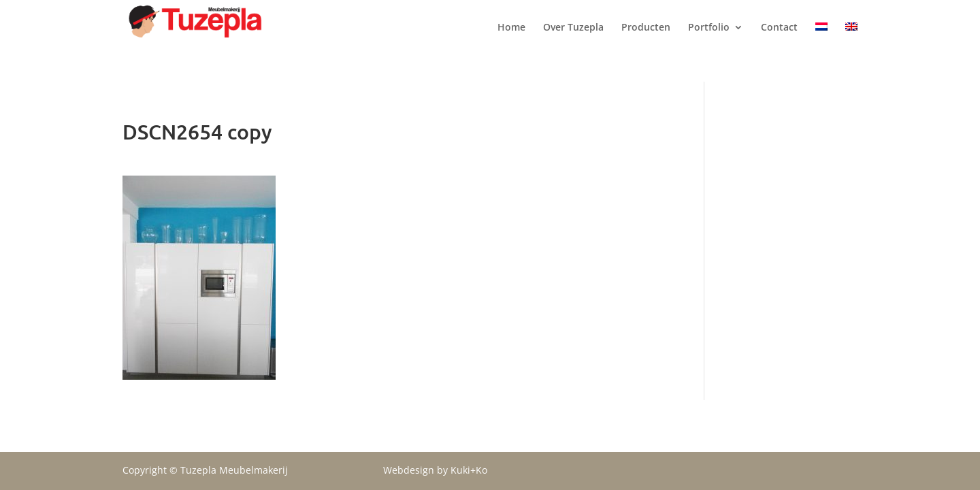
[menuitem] (821, 52)
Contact (779, 42)
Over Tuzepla (573, 42)
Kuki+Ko (469, 470)
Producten (646, 42)
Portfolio (709, 42)
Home (511, 42)
